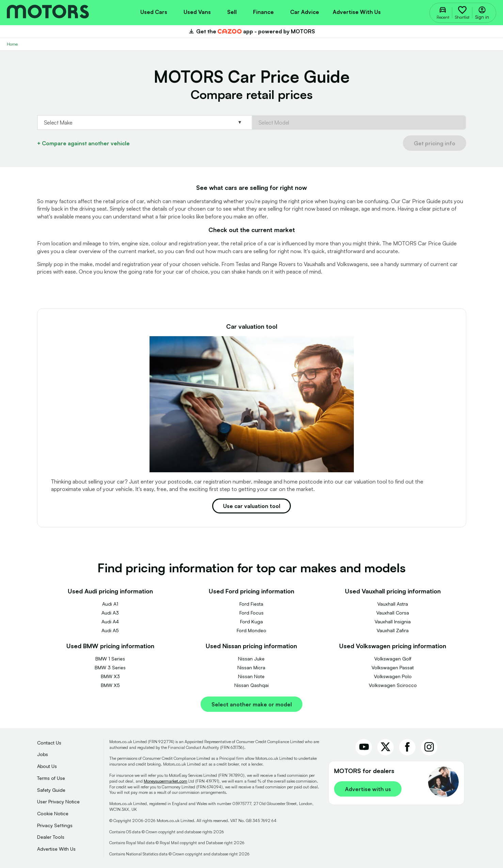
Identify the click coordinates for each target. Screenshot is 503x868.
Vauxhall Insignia (393, 621)
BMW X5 (110, 685)
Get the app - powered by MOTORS (251, 31)
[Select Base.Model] (359, 122)
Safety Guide (51, 790)
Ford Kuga (251, 621)
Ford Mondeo (251, 630)
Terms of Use (51, 778)
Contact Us (49, 743)
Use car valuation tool (252, 506)
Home (12, 44)
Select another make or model (252, 704)
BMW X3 (110, 676)
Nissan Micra (251, 667)
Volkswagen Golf (393, 659)
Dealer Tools (51, 837)
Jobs (43, 754)
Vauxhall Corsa (393, 613)
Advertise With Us (56, 849)
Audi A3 (110, 613)
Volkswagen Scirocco (393, 685)
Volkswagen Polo (393, 676)
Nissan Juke (251, 659)
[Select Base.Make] (144, 122)
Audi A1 (110, 604)
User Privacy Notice (58, 801)
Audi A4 (110, 621)
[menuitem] (154, 11)
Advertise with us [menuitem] (357, 12)
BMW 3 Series (110, 667)
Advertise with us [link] (368, 789)
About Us (47, 766)
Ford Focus (251, 613)
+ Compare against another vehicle (83, 143)
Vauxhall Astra (393, 604)
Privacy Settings (55, 825)
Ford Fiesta (251, 604)
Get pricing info (435, 143)
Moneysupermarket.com (166, 781)
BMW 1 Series (110, 659)
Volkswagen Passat (393, 667)
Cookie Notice (53, 813)
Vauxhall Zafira (393, 630)
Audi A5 (110, 630)
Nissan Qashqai (251, 685)
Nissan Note (251, 676)
